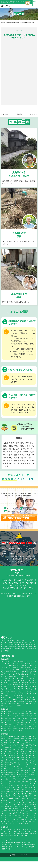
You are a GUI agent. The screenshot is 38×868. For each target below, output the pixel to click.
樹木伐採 (5, 845)
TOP (3, 842)
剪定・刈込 (27, 842)
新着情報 (10, 842)
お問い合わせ (6, 849)
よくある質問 (30, 847)
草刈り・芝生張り (15, 845)
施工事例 (18, 842)
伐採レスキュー (17, 855)
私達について (19, 847)
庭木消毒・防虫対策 (29, 845)
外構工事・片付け (7, 847)
